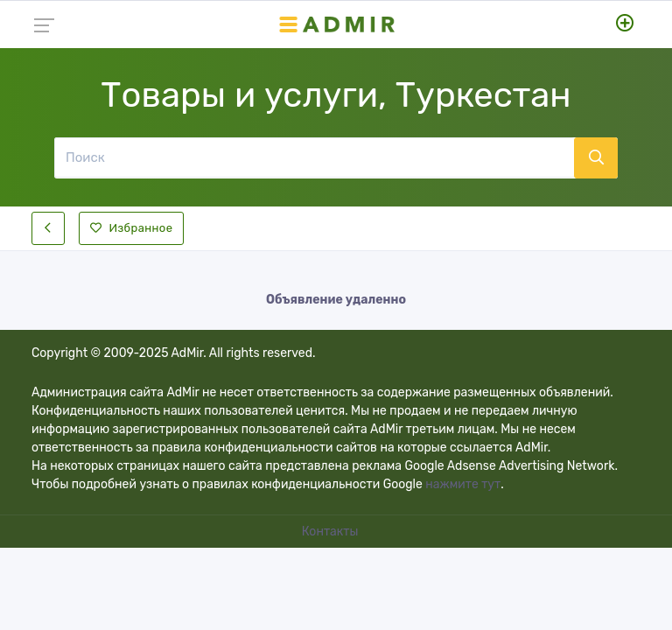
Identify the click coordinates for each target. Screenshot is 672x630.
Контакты (332, 532)
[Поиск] (314, 157)
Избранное (131, 228)
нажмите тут (463, 484)
